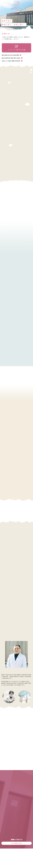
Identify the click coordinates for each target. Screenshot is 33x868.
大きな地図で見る (17, 843)
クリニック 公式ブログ (17, 48)
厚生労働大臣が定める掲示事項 (12, 55)
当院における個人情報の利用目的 (12, 61)
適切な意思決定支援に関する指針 (12, 58)
